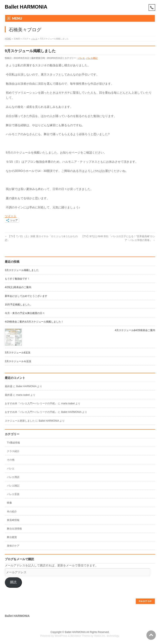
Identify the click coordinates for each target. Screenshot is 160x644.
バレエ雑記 (92, 58)
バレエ (81, 58)
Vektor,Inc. (100, 636)
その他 (11, 460)
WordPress (61, 636)
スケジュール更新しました (20, 421)
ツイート (11, 216)
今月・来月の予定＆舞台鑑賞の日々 (25, 313)
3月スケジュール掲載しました (22, 270)
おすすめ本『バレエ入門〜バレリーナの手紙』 (31, 403)
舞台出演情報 (14, 529)
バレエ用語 (13, 477)
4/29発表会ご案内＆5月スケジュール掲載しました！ (34, 322)
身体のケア (13, 546)
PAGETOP (145, 601)
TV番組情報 (13, 443)
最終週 (9, 386)
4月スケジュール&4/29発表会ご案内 (135, 330)
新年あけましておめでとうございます (26, 296)
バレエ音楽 (13, 494)
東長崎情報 (13, 520)
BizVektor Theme (80, 636)
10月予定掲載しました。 (19, 305)
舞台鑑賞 (12, 537)
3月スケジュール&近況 (18, 353)
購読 (13, 582)
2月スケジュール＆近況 (18, 361)
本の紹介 (12, 512)
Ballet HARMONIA (26, 7)
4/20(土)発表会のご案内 (18, 287)
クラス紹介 (13, 451)
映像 (9, 503)
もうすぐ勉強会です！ (17, 279)
